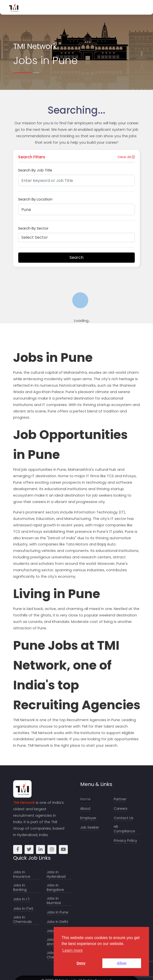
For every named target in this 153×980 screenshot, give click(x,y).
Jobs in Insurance (22, 874)
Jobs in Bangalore (55, 888)
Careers (121, 809)
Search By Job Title (35, 170)
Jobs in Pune (57, 912)
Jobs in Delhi (57, 922)
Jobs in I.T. (22, 899)
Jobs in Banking (20, 888)
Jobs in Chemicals (22, 920)
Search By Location (35, 199)
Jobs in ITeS (23, 909)
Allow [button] (122, 963)
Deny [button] (81, 963)
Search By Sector (33, 228)
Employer (88, 818)
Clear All (126, 157)
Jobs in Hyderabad (56, 874)
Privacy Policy (125, 841)
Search (76, 257)
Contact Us (124, 818)
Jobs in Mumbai (54, 901)
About (85, 809)
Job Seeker (90, 828)
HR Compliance (124, 829)
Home (85, 799)
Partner (120, 799)
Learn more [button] (73, 950)
